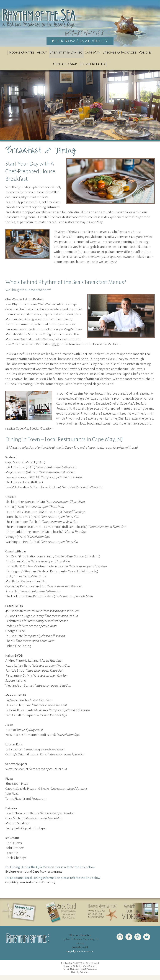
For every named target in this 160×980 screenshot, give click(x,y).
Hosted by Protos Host (80, 977)
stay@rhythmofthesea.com (80, 956)
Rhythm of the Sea (80, 22)
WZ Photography (90, 974)
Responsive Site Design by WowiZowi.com (80, 971)
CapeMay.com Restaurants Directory (30, 887)
